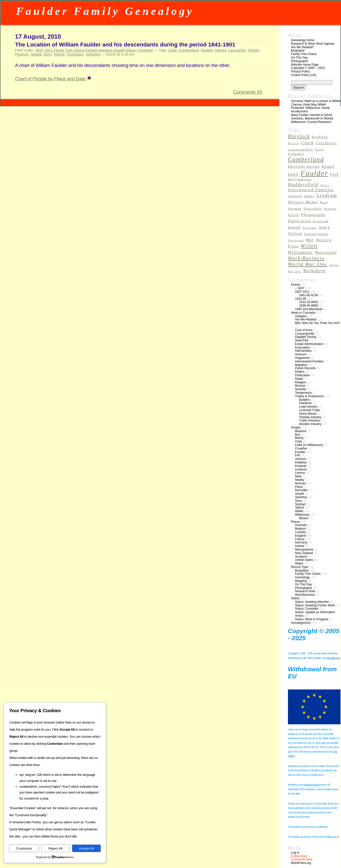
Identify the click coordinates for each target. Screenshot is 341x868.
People (296, 428)
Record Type (300, 567)
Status (295, 598)
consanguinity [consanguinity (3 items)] (300, 150)
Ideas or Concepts (303, 313)
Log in (295, 853)
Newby (300, 480)
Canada (300, 532)
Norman (300, 483)
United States (304, 560)
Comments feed (302, 859)
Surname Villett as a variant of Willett (316, 101)
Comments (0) (248, 92)
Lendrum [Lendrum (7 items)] (327, 195)
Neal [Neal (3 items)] (324, 202)
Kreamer (301, 466)
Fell (297, 455)
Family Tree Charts (69, 50)
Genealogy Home (303, 40)
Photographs (300, 61)
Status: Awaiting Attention (312, 602)
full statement (333, 658)
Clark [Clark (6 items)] (307, 143)
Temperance (303, 393)
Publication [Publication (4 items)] (300, 221)
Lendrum (301, 469)
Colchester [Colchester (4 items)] (326, 143)
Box (298, 435)
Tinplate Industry (310, 417)
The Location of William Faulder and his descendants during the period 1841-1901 (125, 45)
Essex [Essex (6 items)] (328, 166)
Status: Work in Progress (312, 619)
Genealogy (302, 577)
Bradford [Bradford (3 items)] (320, 137)
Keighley (301, 462)
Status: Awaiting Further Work (315, 605)
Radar (299, 379)
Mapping (105, 50)
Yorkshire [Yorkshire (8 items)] (315, 271)
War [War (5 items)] (310, 240)
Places (296, 522)
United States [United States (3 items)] (316, 234)
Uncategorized (301, 623)
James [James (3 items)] (309, 196)
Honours (301, 354)
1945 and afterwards (309, 309)
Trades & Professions (309, 396)
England (301, 536)
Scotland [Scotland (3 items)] (321, 221)
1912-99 (301, 299)
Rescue (300, 386)
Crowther (301, 449)
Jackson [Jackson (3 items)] (295, 196)
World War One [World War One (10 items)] (308, 264)
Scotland (301, 557)
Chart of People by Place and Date (53, 79)
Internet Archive (312, 785)
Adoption (301, 316)
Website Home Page (305, 65)
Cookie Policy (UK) (304, 75)
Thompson (75, 54)
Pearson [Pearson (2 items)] (330, 209)
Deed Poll (302, 340)
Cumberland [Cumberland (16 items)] (306, 159)
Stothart (300, 504)
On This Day (299, 58)
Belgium (300, 529)
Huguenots (302, 358)
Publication (302, 375)
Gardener (306, 403)
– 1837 (300, 288)
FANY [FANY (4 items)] (293, 175)
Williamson (302, 515)
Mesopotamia (304, 550)
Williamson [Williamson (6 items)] (300, 252)
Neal (298, 476)
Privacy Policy (300, 71)
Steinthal (301, 497)
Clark (173, 50)
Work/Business (305, 595)
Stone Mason (308, 414)
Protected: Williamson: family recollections (310, 110)
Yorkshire (93, 54)
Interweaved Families (309, 361)
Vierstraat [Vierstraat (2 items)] (296, 240)
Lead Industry (308, 407)
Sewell (119, 50)
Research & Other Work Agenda (313, 44)
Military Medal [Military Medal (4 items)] (303, 202)
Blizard (304, 518)
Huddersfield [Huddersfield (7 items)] (303, 185)
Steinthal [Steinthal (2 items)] (310, 228)
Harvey (221, 50)
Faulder (91, 50)
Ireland (300, 546)
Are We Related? (302, 47)
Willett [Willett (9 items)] (309, 246)
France (300, 539)
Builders (305, 400)
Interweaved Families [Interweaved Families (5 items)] (311, 190)
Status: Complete (139, 50)
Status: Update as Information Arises (315, 614)
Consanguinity (305, 334)
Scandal (300, 389)
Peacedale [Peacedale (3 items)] (313, 209)
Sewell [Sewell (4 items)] (294, 227)
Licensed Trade (309, 410)
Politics (300, 372)
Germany (301, 542)
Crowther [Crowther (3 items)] (296, 154)
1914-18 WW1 (309, 302)
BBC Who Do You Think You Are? (318, 323)
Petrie (299, 487)
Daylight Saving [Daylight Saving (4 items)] (304, 166)
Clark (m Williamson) (309, 445)
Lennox (300, 473)
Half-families (303, 351)
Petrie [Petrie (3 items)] (294, 215)
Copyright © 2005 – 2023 (308, 68)
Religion (300, 382)
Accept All (87, 848)
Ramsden (301, 490)
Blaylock (301, 431)
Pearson (22, 54)
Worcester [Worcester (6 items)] (326, 252)
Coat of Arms (304, 330)
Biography (298, 51)
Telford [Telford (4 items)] (295, 234)
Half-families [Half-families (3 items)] (300, 179)
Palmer (253, 50)
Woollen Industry (310, 424)
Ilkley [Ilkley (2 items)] (325, 185)
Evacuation (302, 348)
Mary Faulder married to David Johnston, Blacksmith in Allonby (312, 117)
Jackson (301, 459)
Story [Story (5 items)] (324, 227)
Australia (301, 525)
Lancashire (237, 50)
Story (48, 54)
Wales (299, 563)
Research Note (305, 591)
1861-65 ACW (309, 295)
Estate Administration (309, 344)
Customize (24, 848)
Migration (301, 365)
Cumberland (189, 50)
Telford (59, 54)
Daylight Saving (306, 337)
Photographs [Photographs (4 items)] (313, 215)
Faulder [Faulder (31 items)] (314, 173)
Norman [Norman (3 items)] (295, 209)
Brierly (299, 438)
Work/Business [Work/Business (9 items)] (306, 258)
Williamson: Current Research (311, 122)
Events (296, 285)
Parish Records (305, 368)
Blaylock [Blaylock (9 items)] (299, 136)
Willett (299, 511)
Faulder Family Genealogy (105, 11)
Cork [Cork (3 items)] (319, 150)
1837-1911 (44, 50)
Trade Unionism (310, 420)
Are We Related (306, 319)
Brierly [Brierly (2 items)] (294, 143)
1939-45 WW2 (309, 306)
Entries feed (299, 856)
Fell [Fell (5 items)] (334, 174)
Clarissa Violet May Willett (308, 105)
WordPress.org (301, 863)
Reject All (56, 848)
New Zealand (304, 553)
